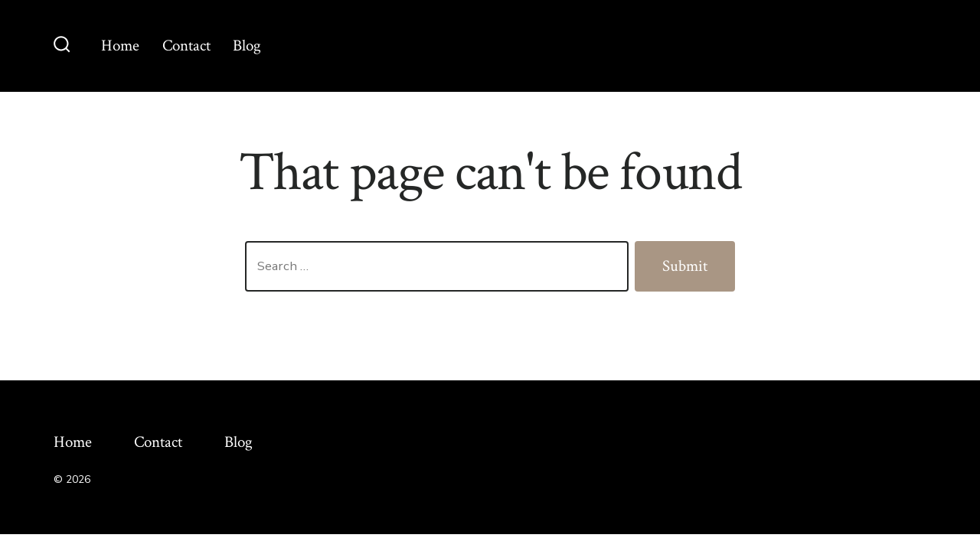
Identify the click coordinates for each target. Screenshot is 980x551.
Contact (186, 46)
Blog (247, 46)
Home (120, 46)
